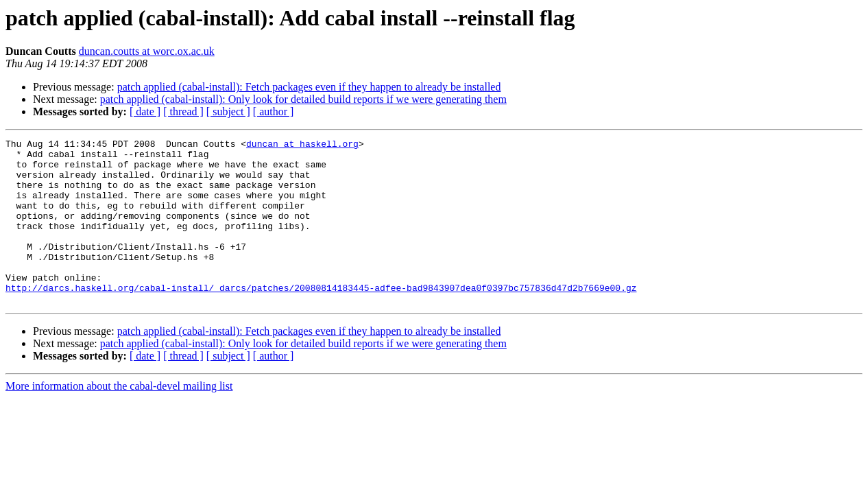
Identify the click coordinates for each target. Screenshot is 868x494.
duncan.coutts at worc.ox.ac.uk (147, 51)
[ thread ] (183, 111)
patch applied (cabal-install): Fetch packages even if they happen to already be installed (309, 87)
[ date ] (145, 111)
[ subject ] (228, 111)
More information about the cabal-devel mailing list (119, 419)
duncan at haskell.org (302, 145)
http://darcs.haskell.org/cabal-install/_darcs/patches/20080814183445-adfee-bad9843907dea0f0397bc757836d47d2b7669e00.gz (321, 318)
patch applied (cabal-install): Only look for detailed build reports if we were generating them (303, 99)
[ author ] (274, 111)
